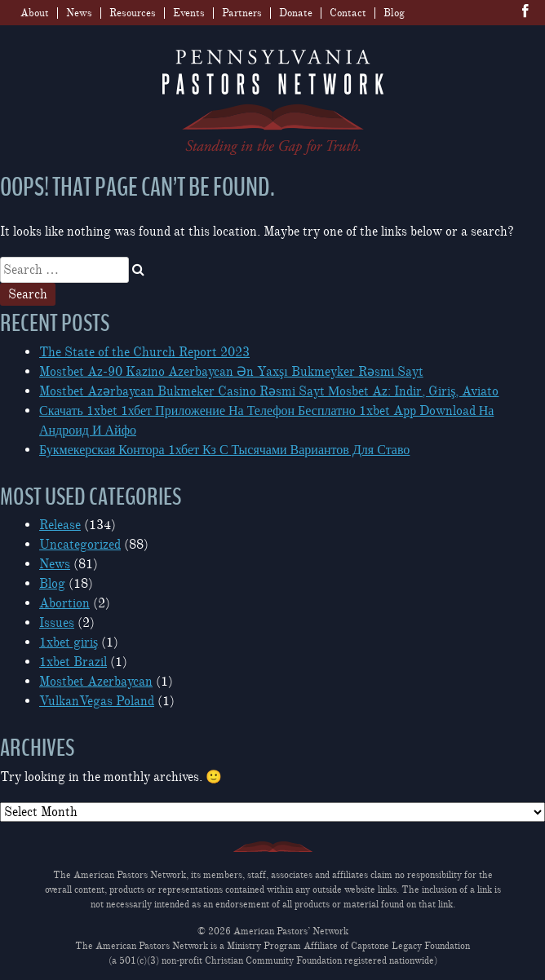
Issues (57, 623)
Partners (242, 13)
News (79, 13)
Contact (348, 13)
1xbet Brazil (73, 662)
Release (60, 525)
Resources (133, 13)
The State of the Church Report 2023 (144, 352)
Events (189, 13)
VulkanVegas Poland (97, 701)
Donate (296, 13)
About (35, 13)
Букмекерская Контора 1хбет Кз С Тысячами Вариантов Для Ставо (224, 450)
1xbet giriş (69, 642)
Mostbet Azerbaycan (96, 682)
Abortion (64, 603)
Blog (394, 13)
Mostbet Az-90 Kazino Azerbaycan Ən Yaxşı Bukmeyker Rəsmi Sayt (231, 372)
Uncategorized (80, 545)
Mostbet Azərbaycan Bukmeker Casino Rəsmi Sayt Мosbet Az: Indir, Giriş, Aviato (269, 391)
